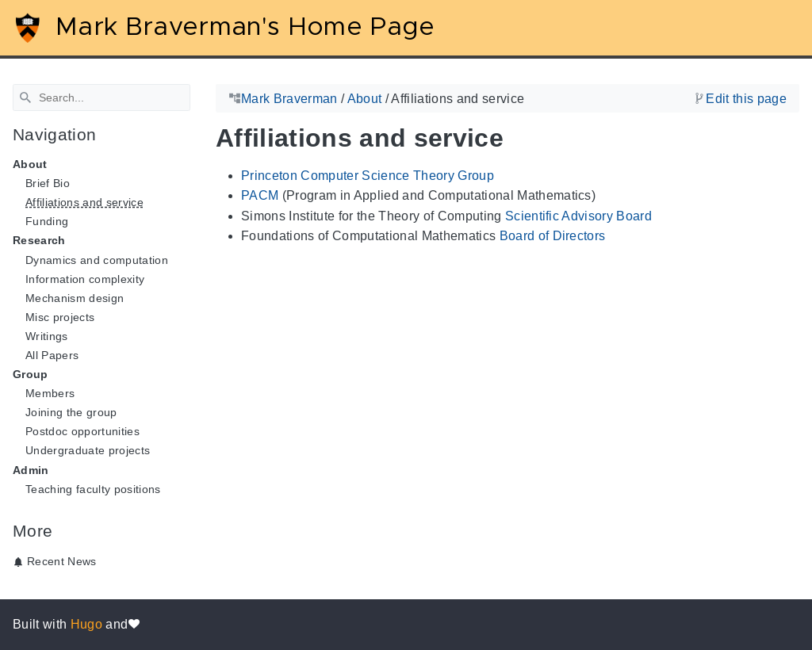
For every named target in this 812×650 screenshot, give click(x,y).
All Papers (52, 355)
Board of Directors (553, 236)
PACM (260, 195)
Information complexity (85, 279)
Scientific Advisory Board (578, 216)
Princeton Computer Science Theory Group (368, 176)
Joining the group (71, 412)
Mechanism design (75, 298)
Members (50, 393)
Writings (47, 336)
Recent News (62, 561)
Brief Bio (48, 183)
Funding (47, 221)
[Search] (101, 97)
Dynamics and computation (97, 260)
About (365, 99)
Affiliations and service (84, 202)
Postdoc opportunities (82, 431)
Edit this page (746, 99)
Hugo (86, 624)
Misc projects (60, 317)
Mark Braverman (289, 99)
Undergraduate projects (88, 450)
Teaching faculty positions (93, 489)
